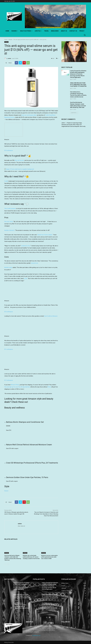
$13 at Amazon (9, 150)
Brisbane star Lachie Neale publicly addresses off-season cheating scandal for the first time (31, 557)
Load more (74, 113)
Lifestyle (10, 40)
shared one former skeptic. (45, 235)
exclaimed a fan (26, 246)
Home (6, 40)
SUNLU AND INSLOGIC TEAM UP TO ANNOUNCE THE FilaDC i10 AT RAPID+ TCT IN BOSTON (78, 85)
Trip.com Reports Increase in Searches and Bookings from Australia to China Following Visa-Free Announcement (46, 514)
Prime (49, 387)
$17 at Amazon (9, 380)
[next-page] (8, 564)
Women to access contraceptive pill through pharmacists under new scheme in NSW (49, 557)
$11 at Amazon (9, 349)
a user (26, 279)
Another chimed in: (10, 230)
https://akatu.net (21, 526)
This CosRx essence (10, 209)
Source (6, 491)
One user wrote (9, 222)
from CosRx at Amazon (51, 316)
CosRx (6, 181)
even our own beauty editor (29, 115)
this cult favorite (19, 160)
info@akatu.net (36, 635)
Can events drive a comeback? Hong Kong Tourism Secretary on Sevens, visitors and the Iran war (21, 606)
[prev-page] (5, 564)
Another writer (8, 267)
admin (10, 58)
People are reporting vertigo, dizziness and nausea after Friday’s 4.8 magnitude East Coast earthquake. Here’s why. (74, 125)
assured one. (35, 263)
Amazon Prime (15, 385)
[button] (85, 35)
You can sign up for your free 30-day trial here (17, 387)
